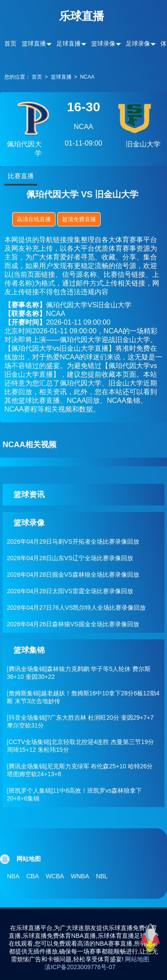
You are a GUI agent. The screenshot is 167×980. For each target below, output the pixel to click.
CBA (33, 876)
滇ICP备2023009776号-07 (80, 967)
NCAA (87, 77)
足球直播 (69, 43)
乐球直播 (82, 16)
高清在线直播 (34, 219)
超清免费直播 (79, 219)
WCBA (55, 876)
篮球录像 (103, 43)
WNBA (80, 876)
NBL (102, 876)
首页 (10, 43)
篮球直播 (34, 43)
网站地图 (137, 959)
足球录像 (138, 43)
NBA (13, 876)
